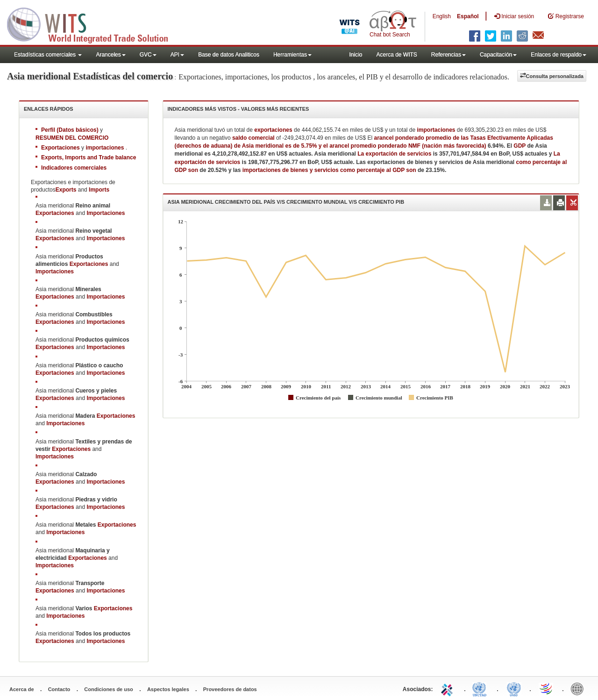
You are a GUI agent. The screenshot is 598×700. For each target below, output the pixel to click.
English (442, 16)
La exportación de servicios (395, 154)
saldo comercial (253, 138)
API (177, 55)
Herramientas (292, 55)
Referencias (448, 55)
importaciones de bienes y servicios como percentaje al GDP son (330, 170)
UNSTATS (514, 688)
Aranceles (110, 55)
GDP (520, 146)
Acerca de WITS (396, 55)
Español (468, 16)
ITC (448, 688)
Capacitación (498, 55)
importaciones (436, 130)
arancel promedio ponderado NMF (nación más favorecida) (408, 146)
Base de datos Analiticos (229, 55)
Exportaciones (55, 213)
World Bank (579, 688)
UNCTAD (481, 688)
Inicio (356, 55)
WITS (93, 23)
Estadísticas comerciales (48, 55)
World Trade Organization (547, 688)
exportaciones (273, 130)
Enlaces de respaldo (559, 55)
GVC (148, 55)
